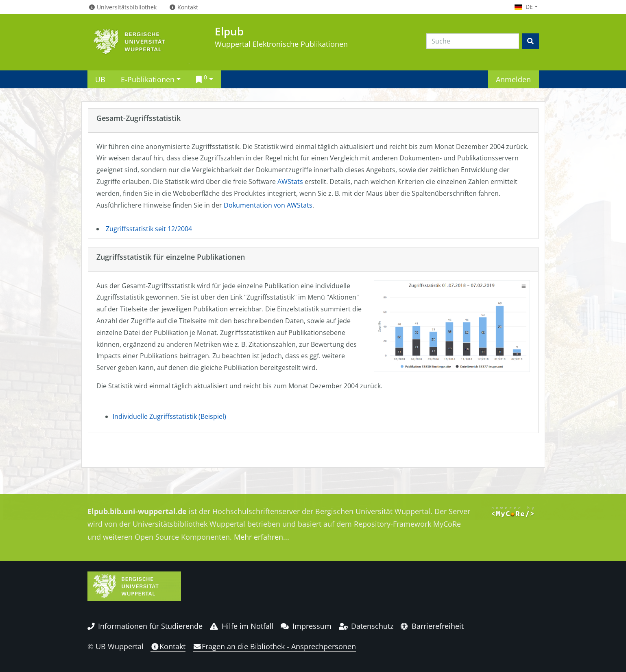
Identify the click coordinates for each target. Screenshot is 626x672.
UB (100, 79)
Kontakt (168, 646)
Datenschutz (366, 626)
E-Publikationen (148, 79)
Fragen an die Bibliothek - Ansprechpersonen (274, 646)
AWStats (290, 182)
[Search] (473, 41)
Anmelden (513, 79)
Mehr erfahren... (262, 537)
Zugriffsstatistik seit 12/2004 (149, 229)
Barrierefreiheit (432, 626)
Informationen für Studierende (145, 626)
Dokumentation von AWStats (268, 205)
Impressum (306, 626)
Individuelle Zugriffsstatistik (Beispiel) (169, 416)
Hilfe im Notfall (242, 626)
